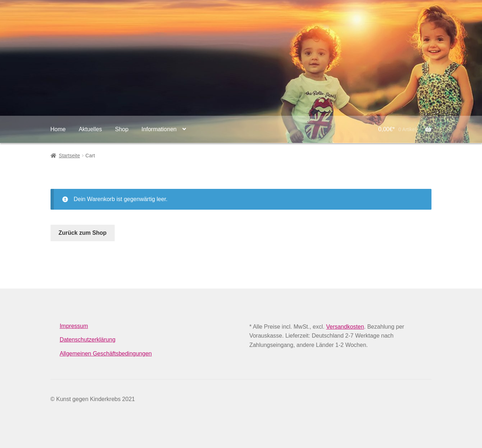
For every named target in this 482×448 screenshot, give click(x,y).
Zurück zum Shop (82, 233)
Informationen (159, 129)
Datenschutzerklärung (87, 340)
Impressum (74, 326)
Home (58, 129)
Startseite (69, 156)
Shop (122, 129)
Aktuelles (90, 129)
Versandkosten (345, 327)
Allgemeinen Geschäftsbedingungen (106, 354)
